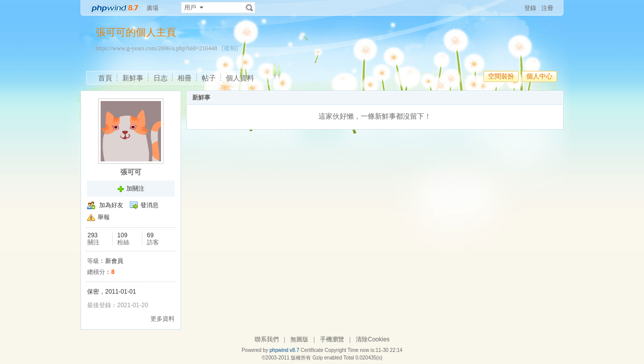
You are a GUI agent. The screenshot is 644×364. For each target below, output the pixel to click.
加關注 (135, 189)
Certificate (312, 350)
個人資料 (240, 78)
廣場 (152, 8)
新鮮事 (133, 78)
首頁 (105, 78)
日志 (160, 78)
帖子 (209, 78)
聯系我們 (267, 339)
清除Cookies (373, 339)
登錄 (530, 8)
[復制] (230, 48)
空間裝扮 (501, 76)
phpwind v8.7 (285, 350)
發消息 (149, 205)
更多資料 (163, 319)
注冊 (547, 8)
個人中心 (539, 76)
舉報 (104, 217)
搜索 (250, 8)
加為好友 (111, 205)
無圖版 (299, 339)
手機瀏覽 (332, 339)
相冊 (185, 78)
